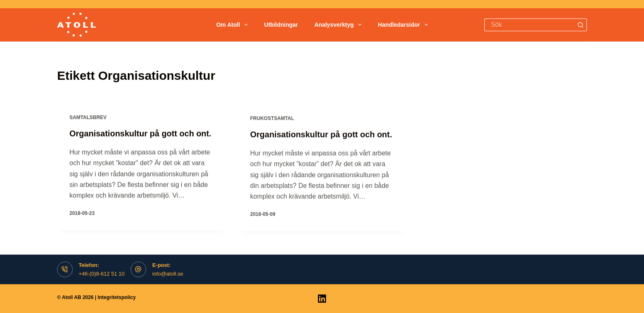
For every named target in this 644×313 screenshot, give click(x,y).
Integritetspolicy (117, 297)
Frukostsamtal (272, 120)
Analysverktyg (340, 25)
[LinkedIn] (322, 299)
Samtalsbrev (88, 118)
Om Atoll (233, 25)
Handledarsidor (405, 25)
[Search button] (581, 25)
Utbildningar (281, 25)
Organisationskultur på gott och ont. (140, 134)
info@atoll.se (168, 274)
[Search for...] (529, 25)
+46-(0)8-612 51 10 (102, 274)
